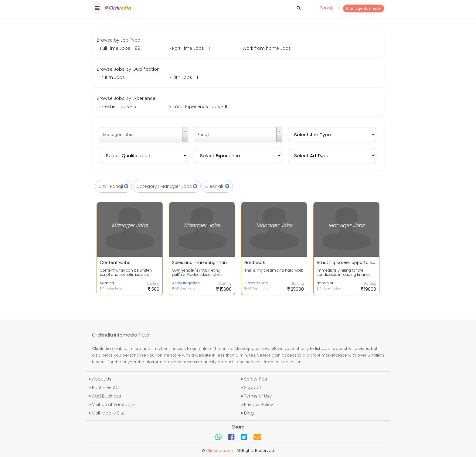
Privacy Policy (259, 405)
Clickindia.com (220, 450)
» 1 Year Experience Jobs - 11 (198, 107)
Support (253, 388)
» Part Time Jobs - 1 (189, 48)
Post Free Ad (105, 388)
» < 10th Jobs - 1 (114, 77)
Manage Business (364, 8)
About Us (102, 379)
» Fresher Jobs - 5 (117, 107)
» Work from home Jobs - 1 (268, 48)
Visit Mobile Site (108, 413)
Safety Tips (256, 379)
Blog (249, 413)
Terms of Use (258, 396)
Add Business (107, 396)
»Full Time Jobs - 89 (119, 48)
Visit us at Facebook (114, 405)
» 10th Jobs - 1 (184, 77)
